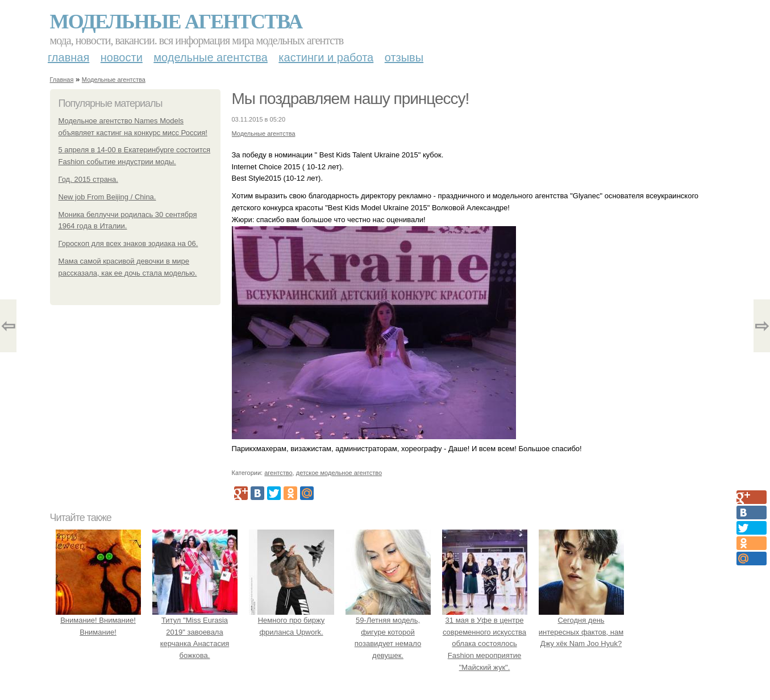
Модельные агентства (176, 22)
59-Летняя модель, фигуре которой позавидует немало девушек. (388, 632)
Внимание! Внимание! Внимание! (98, 620)
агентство (278, 473)
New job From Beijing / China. (107, 197)
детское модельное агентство (339, 473)
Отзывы (404, 57)
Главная (68, 57)
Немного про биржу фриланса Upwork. (292, 620)
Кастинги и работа (326, 57)
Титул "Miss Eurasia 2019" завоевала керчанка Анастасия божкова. (195, 632)
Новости (122, 57)
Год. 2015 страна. (88, 179)
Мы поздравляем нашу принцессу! (351, 99)
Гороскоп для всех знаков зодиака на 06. (128, 243)
